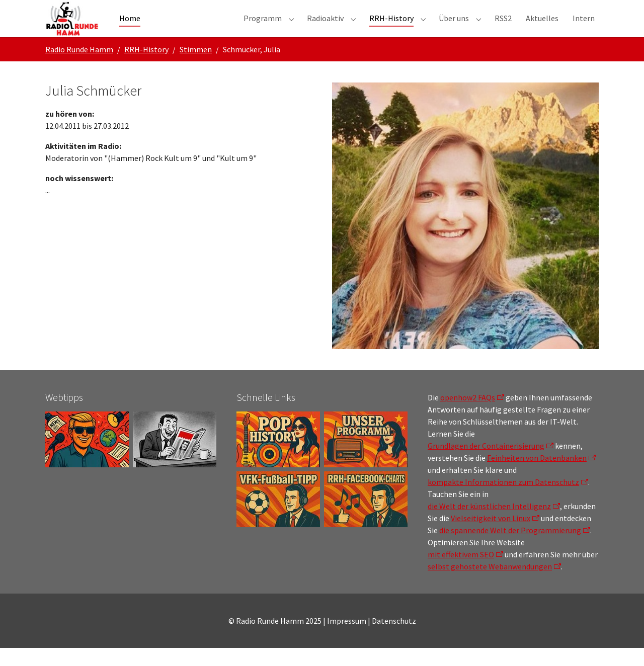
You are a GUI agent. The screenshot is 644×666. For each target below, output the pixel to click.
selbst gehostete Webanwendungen (490, 585)
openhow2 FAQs (468, 415)
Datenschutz (394, 639)
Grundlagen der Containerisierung (486, 464)
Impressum (347, 639)
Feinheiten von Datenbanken (537, 476)
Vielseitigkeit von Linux (491, 536)
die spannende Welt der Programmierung (510, 548)
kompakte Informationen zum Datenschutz (503, 500)
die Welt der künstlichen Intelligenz (489, 524)
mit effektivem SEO (461, 572)
